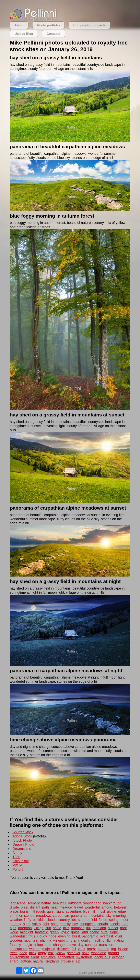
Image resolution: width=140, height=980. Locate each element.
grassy (66, 924)
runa (125, 924)
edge (122, 911)
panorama (79, 916)
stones (29, 916)
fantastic (41, 932)
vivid (118, 936)
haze (86, 953)
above (71, 945)
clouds (51, 920)
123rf (17, 857)
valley (37, 924)
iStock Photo (22, 840)
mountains (96, 916)
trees (14, 953)
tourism (26, 911)
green (54, 932)
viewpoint (60, 940)
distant (35, 907)
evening (64, 936)
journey (15, 924)
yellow (60, 953)
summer (16, 916)
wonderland (92, 903)
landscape (18, 903)
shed (55, 924)
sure (104, 932)
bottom (26, 961)
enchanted (66, 957)
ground (113, 953)
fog (113, 949)
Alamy (17, 853)
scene (94, 932)
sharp (14, 961)
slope (114, 932)
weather (16, 920)
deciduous (102, 957)
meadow (66, 907)
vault (82, 949)
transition (106, 945)
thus (32, 936)
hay (75, 924)
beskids (39, 920)
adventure (73, 911)
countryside (67, 920)
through (39, 911)
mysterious (84, 957)
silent (35, 957)
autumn (104, 949)
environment (19, 957)
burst (76, 936)
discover (63, 949)
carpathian (61, 916)
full (88, 928)
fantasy (15, 945)
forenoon (25, 928)
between (121, 907)
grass (75, 932)
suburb (83, 920)
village (39, 928)
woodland (99, 953)
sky (109, 916)
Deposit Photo (23, 845)
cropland (52, 961)
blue (86, 911)
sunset (113, 928)
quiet (51, 911)
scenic (115, 924)
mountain (31, 940)
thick (33, 953)
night (27, 924)
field (94, 920)
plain (24, 907)
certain (103, 924)
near (54, 907)
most (101, 911)
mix (51, 953)
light (46, 924)
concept (91, 945)
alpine (112, 911)
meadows (44, 916)
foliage (123, 949)
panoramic (90, 936)
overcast (106, 936)
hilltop (38, 945)
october (118, 957)
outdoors (75, 903)
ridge (52, 936)
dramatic (78, 928)
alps (13, 928)
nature (46, 903)
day (81, 945)
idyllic (65, 932)
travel (79, 907)
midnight (27, 932)
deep (23, 953)
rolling (100, 940)
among (107, 907)
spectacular (19, 949)
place (14, 911)
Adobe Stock (22, 836)
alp (78, 961)
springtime (88, 924)
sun (48, 928)
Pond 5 (18, 870)
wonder (35, 949)
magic (27, 945)
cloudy (42, 936)
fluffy (27, 920)
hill (94, 911)
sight (60, 911)
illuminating (115, 940)
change (59, 945)
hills (66, 928)
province (67, 961)
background (112, 903)
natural (38, 961)
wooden (16, 940)
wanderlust (18, 936)
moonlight (86, 940)
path (45, 907)
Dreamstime (22, 849)
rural (73, 940)
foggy (42, 953)
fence (103, 920)
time (48, 945)
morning (120, 916)
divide (14, 907)
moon (125, 920)
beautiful (60, 903)
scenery (33, 903)
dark (123, 928)
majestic (49, 949)
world (14, 932)
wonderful (92, 907)
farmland (99, 928)
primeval (73, 953)
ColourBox (21, 861)
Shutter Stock (23, 832)
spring (114, 920)
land (85, 932)
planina (46, 940)
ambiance (48, 957)
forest (91, 949)
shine (57, 928)
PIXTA (17, 865)
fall (74, 949)
